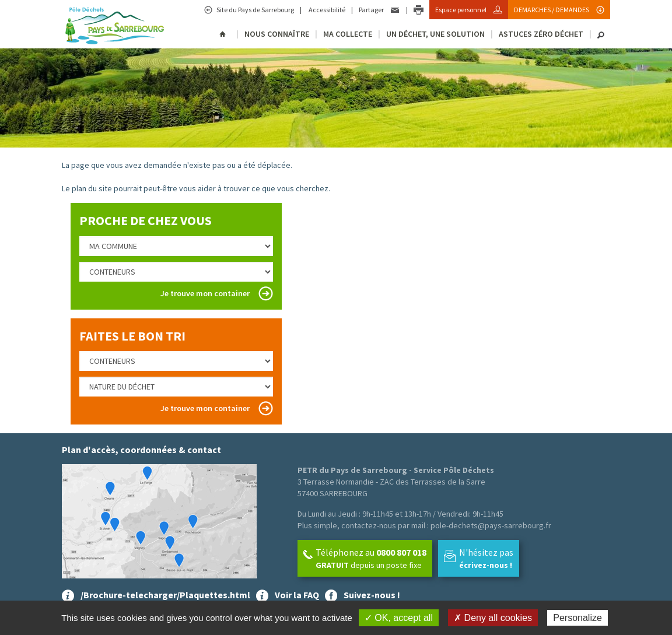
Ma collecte (348, 34)
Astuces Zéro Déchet (541, 34)
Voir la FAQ (297, 595)
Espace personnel (461, 10)
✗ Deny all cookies (493, 618)
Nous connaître (277, 34)
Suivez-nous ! (372, 595)
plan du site (92, 188)
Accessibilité (326, 10)
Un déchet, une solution (435, 34)
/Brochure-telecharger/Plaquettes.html (165, 595)
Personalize (577, 618)
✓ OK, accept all (399, 618)
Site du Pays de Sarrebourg (255, 10)
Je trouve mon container (205, 293)
